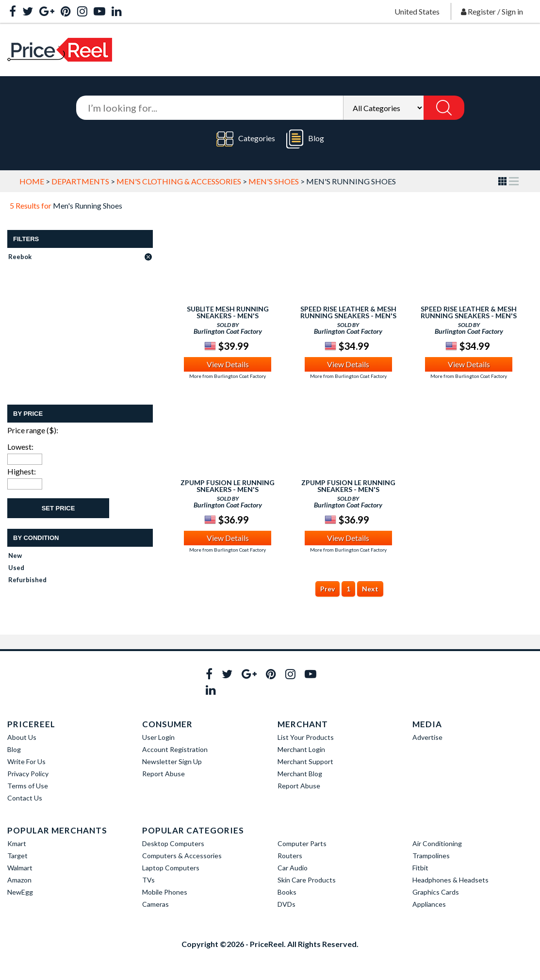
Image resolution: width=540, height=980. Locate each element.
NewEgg (20, 892)
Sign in (512, 11)
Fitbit (420, 868)
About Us (22, 737)
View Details (228, 364)
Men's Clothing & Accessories (179, 181)
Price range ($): (33, 430)
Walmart (20, 868)
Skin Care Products (307, 880)
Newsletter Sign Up (172, 761)
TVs (148, 880)
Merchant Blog (300, 774)
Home (32, 181)
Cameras (155, 904)
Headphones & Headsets (450, 880)
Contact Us (25, 798)
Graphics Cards (436, 892)
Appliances (429, 904)
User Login (158, 737)
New (15, 555)
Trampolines (431, 856)
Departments (80, 181)
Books (287, 892)
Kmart (17, 843)
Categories (246, 139)
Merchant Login (301, 749)
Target (17, 856)
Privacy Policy (28, 774)
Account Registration (175, 749)
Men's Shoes (274, 181)
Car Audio (293, 868)
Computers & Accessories (182, 856)
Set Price (58, 508)
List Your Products (306, 737)
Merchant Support (305, 761)
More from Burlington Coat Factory (228, 376)
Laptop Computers (171, 868)
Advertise (427, 737)
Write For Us (26, 761)
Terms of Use (28, 786)
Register (482, 11)
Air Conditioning (437, 843)
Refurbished (27, 580)
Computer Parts (302, 843)
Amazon (19, 880)
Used (16, 568)
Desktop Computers (173, 843)
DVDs (286, 904)
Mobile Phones (165, 892)
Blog (305, 139)
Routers (290, 856)
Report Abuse (164, 774)
